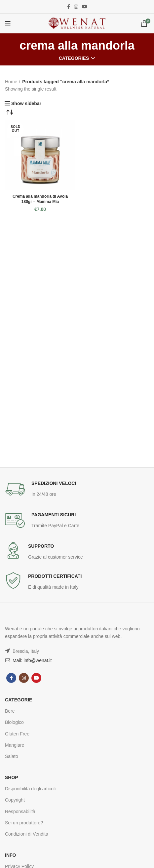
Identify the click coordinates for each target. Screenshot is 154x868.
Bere (10, 711)
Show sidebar (26, 103)
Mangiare (15, 745)
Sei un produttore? (24, 823)
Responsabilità (20, 811)
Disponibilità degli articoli (30, 789)
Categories (74, 58)
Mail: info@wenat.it (31, 660)
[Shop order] (10, 112)
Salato (12, 756)
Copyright (15, 800)
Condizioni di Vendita (27, 834)
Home (11, 82)
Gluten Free (17, 734)
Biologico (14, 722)
